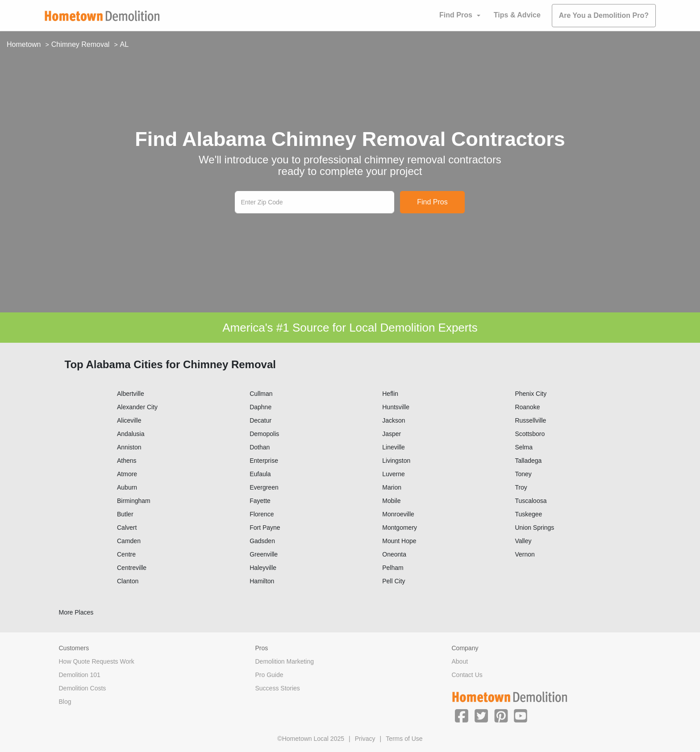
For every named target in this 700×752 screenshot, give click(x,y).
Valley (523, 541)
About (460, 661)
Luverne (394, 474)
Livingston (396, 461)
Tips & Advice (517, 15)
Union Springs (534, 528)
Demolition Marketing (285, 661)
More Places (76, 612)
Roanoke (527, 407)
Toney (523, 474)
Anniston (129, 447)
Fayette (260, 501)
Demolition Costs (83, 688)
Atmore (127, 474)
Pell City (394, 581)
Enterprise (264, 461)
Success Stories (278, 688)
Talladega (528, 461)
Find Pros (432, 202)
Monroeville (398, 514)
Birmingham (134, 501)
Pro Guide (269, 675)
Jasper (392, 434)
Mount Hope (399, 541)
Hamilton (262, 581)
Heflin (390, 394)
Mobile (391, 501)
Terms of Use (404, 739)
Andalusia (131, 434)
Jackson (394, 420)
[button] (462, 715)
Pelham (393, 568)
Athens (127, 461)
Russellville (530, 420)
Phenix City (531, 394)
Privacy (365, 739)
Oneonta (394, 554)
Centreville (132, 568)
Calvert (127, 528)
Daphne (260, 407)
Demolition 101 (80, 675)
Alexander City (137, 407)
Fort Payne (265, 528)
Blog (65, 702)
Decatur (260, 420)
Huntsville (396, 407)
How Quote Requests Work (97, 661)
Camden (129, 541)
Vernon (525, 554)
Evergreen (264, 487)
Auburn (127, 487)
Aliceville (129, 420)
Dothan (260, 447)
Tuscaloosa (531, 501)
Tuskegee (528, 514)
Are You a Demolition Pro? (604, 15)
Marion (392, 487)
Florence (262, 514)
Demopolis (264, 434)
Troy (521, 487)
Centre (126, 554)
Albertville (131, 394)
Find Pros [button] (456, 15)
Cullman (261, 394)
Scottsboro (530, 434)
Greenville (264, 554)
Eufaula (260, 474)
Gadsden (262, 541)
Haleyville (263, 568)
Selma (524, 447)
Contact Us (467, 675)
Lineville (394, 447)
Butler (125, 514)
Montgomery (400, 528)
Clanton (128, 581)
